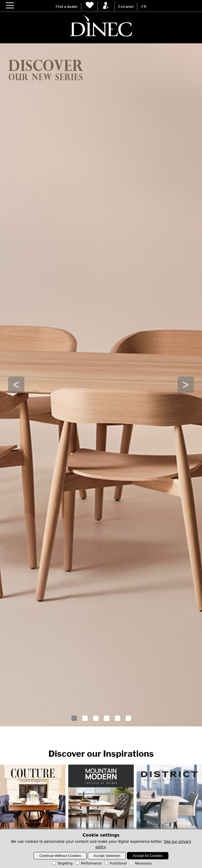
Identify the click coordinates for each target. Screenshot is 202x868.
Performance (88, 863)
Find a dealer (67, 6)
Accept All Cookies (148, 856)
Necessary (140, 863)
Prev (16, 385)
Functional (115, 863)
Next (186, 385)
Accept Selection (107, 856)
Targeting (62, 863)
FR (144, 6)
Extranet (126, 6)
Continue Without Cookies (60, 856)
